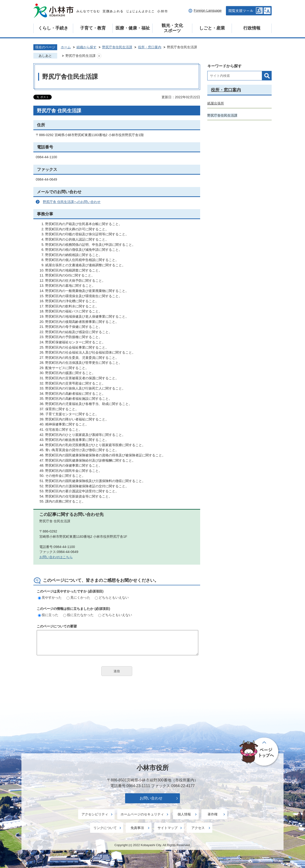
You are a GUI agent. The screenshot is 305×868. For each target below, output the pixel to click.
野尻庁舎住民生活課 (117, 47)
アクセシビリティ (95, 814)
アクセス (198, 828)
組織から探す (86, 47)
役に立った (48, 615)
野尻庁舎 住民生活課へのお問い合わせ (72, 202)
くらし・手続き (53, 28)
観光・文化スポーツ (172, 28)
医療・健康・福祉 (133, 28)
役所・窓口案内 (150, 47)
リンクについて (105, 828)
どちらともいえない (112, 597)
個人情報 (184, 814)
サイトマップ (168, 828)
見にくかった (78, 597)
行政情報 (252, 28)
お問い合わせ (151, 798)
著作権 (213, 814)
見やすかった (50, 597)
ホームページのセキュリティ (142, 814)
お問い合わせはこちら (56, 557)
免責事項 (137, 828)
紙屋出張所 (216, 103)
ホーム (66, 47)
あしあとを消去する (99, 56)
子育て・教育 (93, 28)
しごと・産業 (212, 28)
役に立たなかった (78, 615)
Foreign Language (208, 10)
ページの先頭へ (260, 752)
